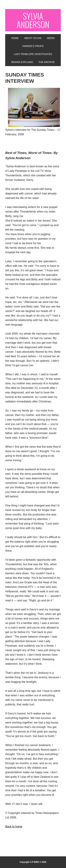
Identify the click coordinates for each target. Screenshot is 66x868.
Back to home (14, 827)
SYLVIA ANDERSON (33, 20)
